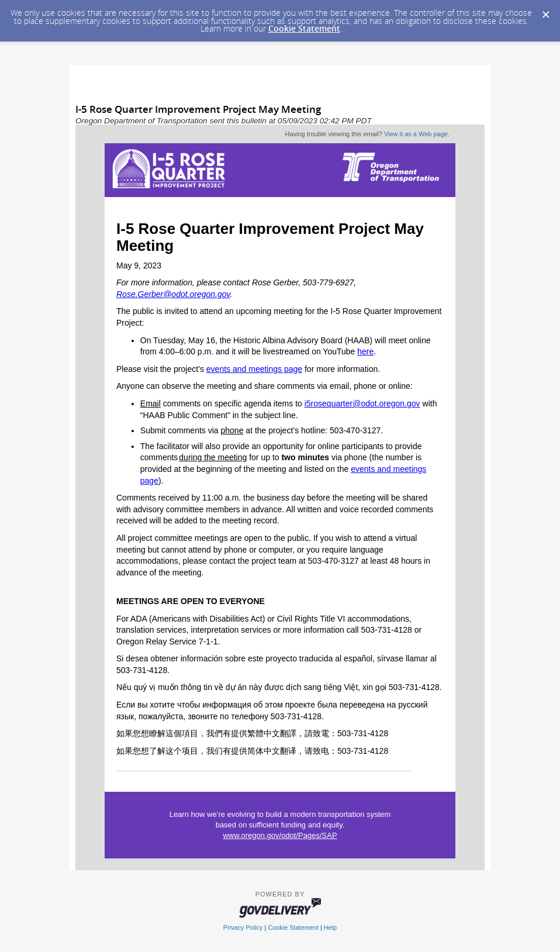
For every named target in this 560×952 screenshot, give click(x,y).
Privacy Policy (243, 927)
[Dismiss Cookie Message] (545, 11)
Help (330, 927)
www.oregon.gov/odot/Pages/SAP (280, 835)
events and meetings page (254, 369)
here (365, 351)
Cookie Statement (304, 28)
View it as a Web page (416, 134)
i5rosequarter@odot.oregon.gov (362, 403)
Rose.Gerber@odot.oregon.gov (173, 294)
